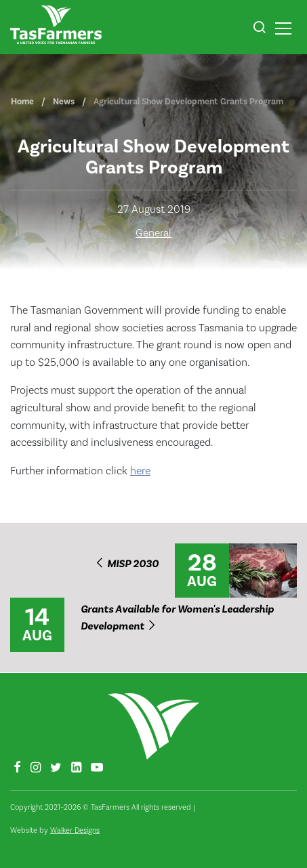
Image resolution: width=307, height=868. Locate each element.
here (140, 471)
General (153, 233)
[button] (259, 29)
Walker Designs (75, 830)
